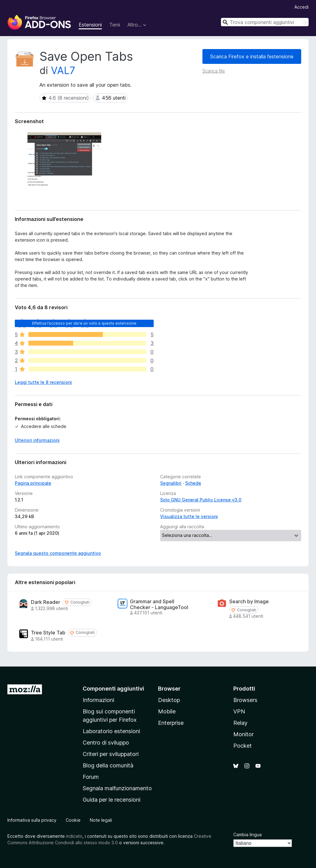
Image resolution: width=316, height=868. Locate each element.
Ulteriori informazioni (37, 440)
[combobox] (265, 22)
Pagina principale (33, 483)
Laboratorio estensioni (111, 731)
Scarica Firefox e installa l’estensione (252, 56)
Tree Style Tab (48, 633)
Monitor (243, 734)
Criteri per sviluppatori (111, 754)
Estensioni (90, 25)
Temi (115, 25)
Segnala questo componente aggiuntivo (58, 553)
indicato (74, 836)
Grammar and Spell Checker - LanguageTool (159, 604)
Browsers (245, 700)
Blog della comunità (108, 765)
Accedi (301, 7)
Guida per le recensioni (112, 800)
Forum (91, 777)
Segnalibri (171, 483)
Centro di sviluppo (106, 743)
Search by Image (249, 602)
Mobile (167, 711)
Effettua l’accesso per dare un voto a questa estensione (84, 323)
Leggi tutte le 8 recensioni (43, 382)
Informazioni (98, 700)
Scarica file (214, 71)
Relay (240, 723)
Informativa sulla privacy (32, 820)
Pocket (243, 746)
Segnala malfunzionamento (117, 788)
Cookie (73, 820)
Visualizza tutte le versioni (189, 516)
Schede (193, 483)
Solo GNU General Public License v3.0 (201, 500)
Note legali (101, 820)
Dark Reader (46, 602)
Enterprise (171, 723)
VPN (239, 711)
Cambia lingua (247, 835)
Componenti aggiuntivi (113, 689)
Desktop (169, 700)
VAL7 (63, 71)
